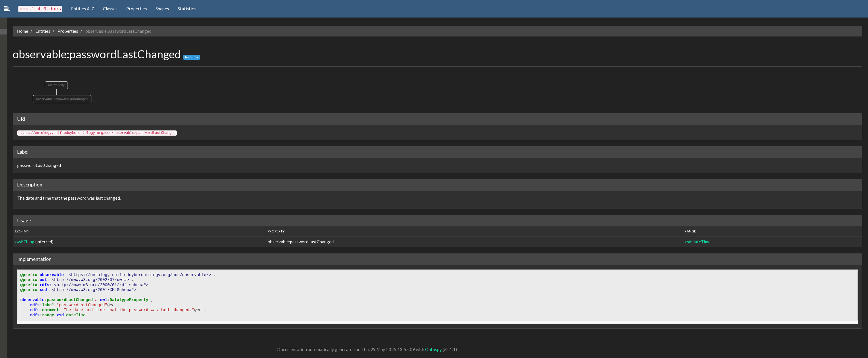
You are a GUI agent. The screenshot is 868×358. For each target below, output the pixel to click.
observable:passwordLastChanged (55, 99)
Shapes (162, 9)
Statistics (187, 9)
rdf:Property (50, 85)
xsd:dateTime (696, 242)
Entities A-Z (83, 9)
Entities (36, 31)
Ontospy (427, 349)
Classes (110, 9)
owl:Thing (18, 242)
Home (16, 31)
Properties (137, 9)
